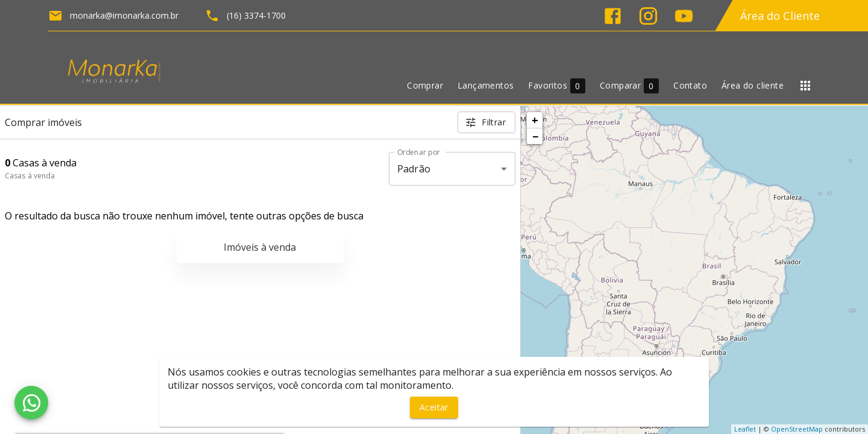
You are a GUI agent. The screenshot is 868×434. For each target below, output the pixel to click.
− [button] (535, 136)
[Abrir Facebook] (613, 16)
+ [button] (535, 120)
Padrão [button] (414, 169)
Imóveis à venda (260, 247)
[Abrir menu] (805, 86)
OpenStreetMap (797, 429)
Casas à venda (30, 176)
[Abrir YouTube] (684, 16)
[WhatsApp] (31, 403)
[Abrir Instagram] (648, 16)
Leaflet (745, 429)
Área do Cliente (780, 16)
